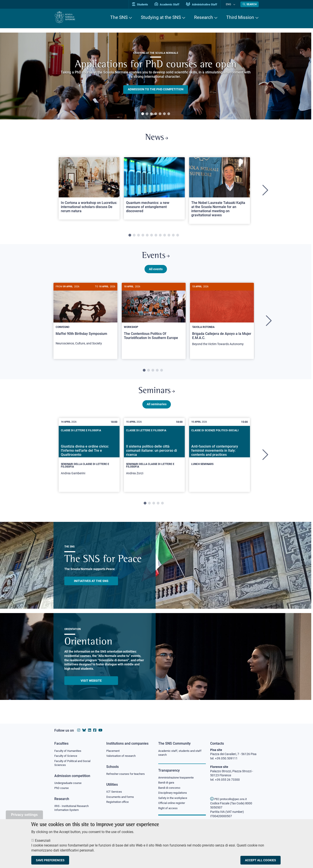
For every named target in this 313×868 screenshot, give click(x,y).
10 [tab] (169, 237)
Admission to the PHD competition (156, 89)
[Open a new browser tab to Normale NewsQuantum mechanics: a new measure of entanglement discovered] (154, 190)
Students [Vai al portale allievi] (145, 4)
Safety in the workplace (174, 799)
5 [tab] (160, 114)
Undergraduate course (69, 784)
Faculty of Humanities (69, 751)
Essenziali (43, 841)
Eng (231, 4)
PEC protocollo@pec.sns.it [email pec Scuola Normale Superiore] (230, 799)
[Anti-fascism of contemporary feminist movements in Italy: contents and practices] (220, 456)
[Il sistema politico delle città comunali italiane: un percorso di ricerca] (154, 460)
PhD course (62, 789)
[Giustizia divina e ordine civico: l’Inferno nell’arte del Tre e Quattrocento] (89, 460)
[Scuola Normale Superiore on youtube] (100, 730)
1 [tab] (143, 114)
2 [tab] (147, 114)
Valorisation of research (122, 756)
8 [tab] (160, 237)
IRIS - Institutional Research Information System (73, 810)
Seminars (156, 395)
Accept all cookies (261, 860)
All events (156, 272)
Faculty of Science (67, 756)
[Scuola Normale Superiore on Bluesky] (84, 730)
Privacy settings (24, 815)
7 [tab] (169, 114)
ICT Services (114, 793)
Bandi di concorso (170, 789)
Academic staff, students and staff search (182, 753)
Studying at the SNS (161, 17)
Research (204, 17)
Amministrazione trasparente (178, 778)
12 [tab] (178, 237)
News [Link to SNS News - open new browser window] (157, 139)
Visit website (91, 686)
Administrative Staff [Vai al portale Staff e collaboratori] (206, 4)
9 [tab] (165, 237)
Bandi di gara (167, 783)
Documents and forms (121, 798)
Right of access (169, 810)
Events (156, 258)
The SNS (119, 17)
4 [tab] (156, 114)
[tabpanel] (156, 76)
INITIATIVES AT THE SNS (91, 586)
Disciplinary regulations (174, 794)
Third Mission (240, 17)
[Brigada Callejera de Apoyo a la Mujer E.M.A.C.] (222, 320)
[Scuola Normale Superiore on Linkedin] (90, 730)
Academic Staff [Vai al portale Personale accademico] (171, 4)
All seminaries (157, 409)
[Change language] (234, 4)
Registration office (119, 803)
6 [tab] (164, 114)
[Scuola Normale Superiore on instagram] (79, 730)
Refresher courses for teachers (127, 774)
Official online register (173, 805)
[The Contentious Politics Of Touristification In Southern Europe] (154, 318)
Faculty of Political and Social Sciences (74, 764)
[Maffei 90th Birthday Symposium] (85, 320)
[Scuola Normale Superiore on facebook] (95, 730)
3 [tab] (151, 114)
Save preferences (50, 860)
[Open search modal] (250, 4)
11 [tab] (173, 237)
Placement (113, 751)
